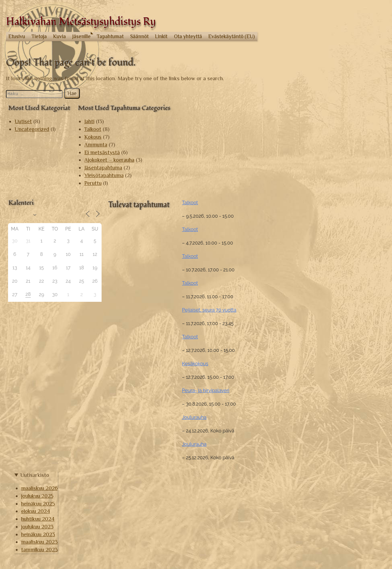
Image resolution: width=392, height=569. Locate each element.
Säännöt (139, 36)
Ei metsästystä (102, 152)
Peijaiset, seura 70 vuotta (320, 298)
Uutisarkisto (314, 463)
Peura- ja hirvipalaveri (317, 379)
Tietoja (39, 36)
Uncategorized (32, 129)
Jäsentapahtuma (103, 167)
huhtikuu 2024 (317, 507)
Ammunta (96, 144)
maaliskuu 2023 (318, 530)
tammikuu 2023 (318, 538)
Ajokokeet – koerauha (109, 160)
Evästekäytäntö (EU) (231, 36)
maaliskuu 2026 (318, 476)
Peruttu (93, 183)
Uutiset (23, 121)
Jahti (89, 121)
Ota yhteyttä (188, 36)
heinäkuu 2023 (317, 522)
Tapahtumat (110, 36)
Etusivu (17, 36)
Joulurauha (305, 405)
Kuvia (59, 36)
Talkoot (93, 129)
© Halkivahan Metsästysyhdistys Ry (48, 561)
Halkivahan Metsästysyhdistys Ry (81, 22)
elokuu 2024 (314, 499)
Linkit (161, 36)
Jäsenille (81, 36)
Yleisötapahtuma (104, 175)
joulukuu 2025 (316, 484)
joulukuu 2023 (316, 514)
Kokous (93, 137)
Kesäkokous (306, 352)
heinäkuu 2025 (317, 491)
